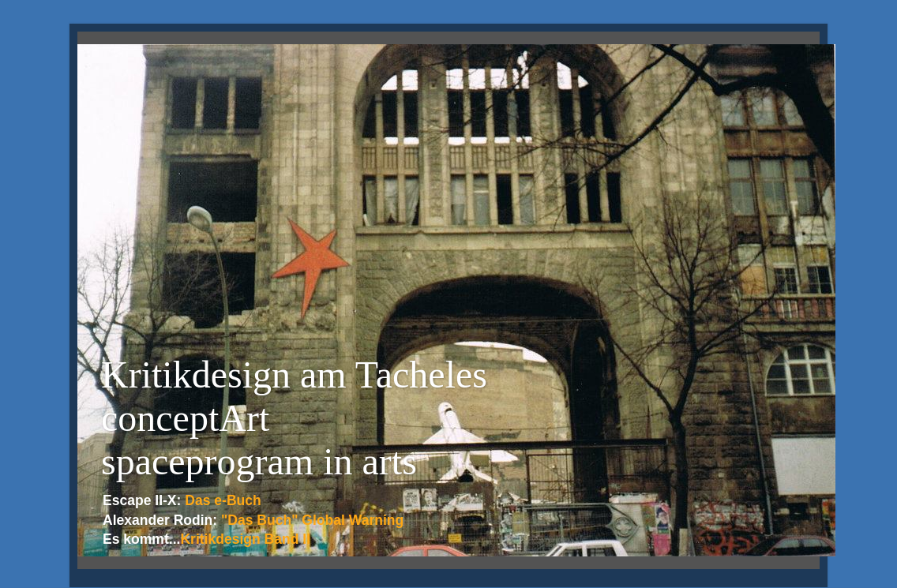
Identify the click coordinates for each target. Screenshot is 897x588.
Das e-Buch (223, 500)
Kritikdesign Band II (245, 539)
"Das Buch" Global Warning (312, 520)
